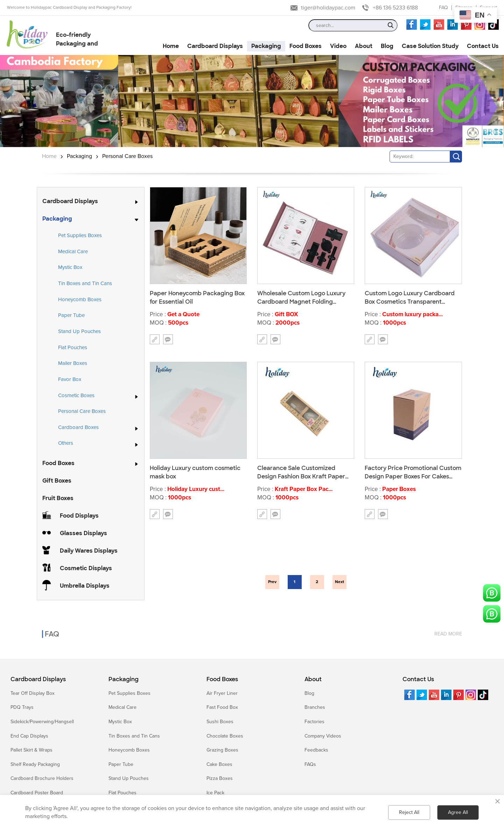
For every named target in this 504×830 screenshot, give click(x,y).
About (313, 679)
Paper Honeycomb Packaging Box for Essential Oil (197, 297)
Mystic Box (70, 267)
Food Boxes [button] (306, 46)
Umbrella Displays (85, 586)
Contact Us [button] (483, 46)
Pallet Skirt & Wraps (31, 750)
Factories (314, 722)
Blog (309, 693)
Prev (272, 582)
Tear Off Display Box (33, 693)
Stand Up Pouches (79, 331)
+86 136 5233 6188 (395, 8)
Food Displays (79, 516)
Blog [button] (387, 46)
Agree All (458, 812)
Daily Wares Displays (89, 551)
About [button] (364, 46)
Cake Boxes (219, 764)
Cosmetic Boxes (76, 396)
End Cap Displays (29, 736)
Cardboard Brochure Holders (42, 778)
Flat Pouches (73, 347)
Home (49, 156)
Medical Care (73, 251)
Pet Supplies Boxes (80, 235)
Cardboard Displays (70, 201)
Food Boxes (58, 463)
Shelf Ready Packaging (35, 764)
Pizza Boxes (220, 778)
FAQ (443, 8)
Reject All (409, 812)
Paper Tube (71, 315)
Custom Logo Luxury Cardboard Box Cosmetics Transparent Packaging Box (410, 297)
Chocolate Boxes (225, 736)
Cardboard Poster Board (37, 793)
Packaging (79, 156)
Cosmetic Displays (86, 568)
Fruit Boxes (58, 498)
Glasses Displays (83, 533)
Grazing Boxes (222, 750)
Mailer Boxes (73, 363)
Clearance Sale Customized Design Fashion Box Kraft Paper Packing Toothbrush (301, 472)
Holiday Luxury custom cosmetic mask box (195, 472)
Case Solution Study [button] (430, 46)
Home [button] (171, 46)
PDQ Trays (22, 707)
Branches (315, 707)
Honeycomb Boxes (80, 299)
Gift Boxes (57, 481)
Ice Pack (215, 793)
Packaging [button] (266, 46)
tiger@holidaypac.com (328, 8)
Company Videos (323, 736)
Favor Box (70, 379)
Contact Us (418, 679)
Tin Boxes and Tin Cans (85, 283)
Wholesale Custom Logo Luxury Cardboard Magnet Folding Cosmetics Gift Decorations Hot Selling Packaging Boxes (302, 297)
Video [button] (338, 46)
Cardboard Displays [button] (215, 46)
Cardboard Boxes (78, 428)
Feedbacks (316, 750)
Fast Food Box (222, 707)
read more (448, 627)
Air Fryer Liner (222, 693)
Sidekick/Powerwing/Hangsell (42, 722)
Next (339, 582)
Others (66, 443)
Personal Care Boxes (127, 156)
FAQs (310, 764)
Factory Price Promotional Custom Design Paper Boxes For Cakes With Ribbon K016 (413, 472)
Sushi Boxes (220, 722)
